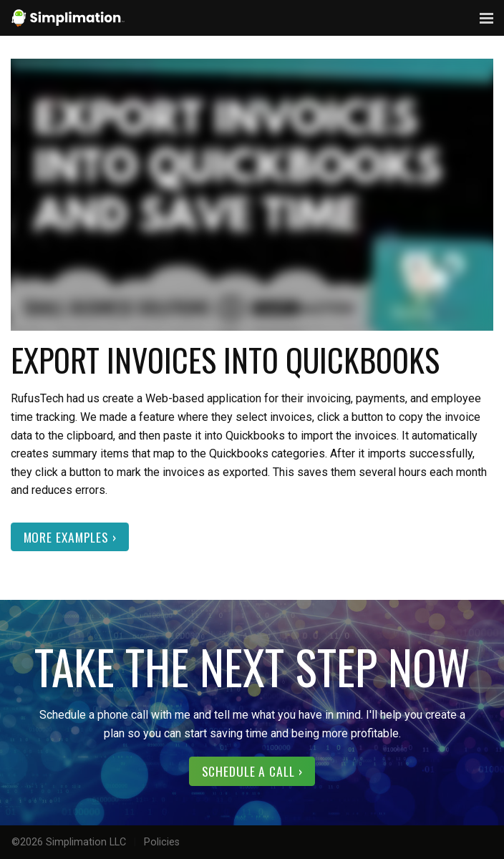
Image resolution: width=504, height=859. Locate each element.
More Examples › (70, 537)
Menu (486, 18)
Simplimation (68, 18)
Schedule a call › (252, 771)
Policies (162, 842)
